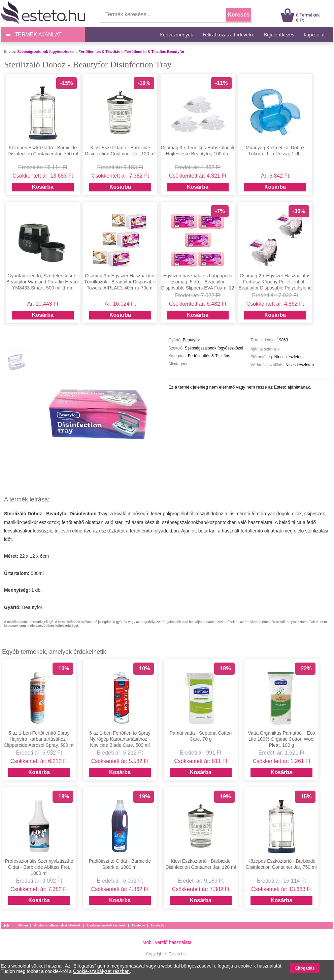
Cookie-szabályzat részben (101, 971)
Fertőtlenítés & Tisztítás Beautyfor (154, 52)
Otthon (23, 925)
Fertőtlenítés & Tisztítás (99, 52)
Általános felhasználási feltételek (57, 925)
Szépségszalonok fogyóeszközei (46, 52)
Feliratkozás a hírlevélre (229, 35)
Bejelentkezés (279, 35)
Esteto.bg (158, 925)
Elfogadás (305, 968)
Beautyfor (32, 607)
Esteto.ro (138, 925)
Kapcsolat (314, 35)
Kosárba (43, 187)
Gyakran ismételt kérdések (106, 925)
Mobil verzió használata (167, 942)
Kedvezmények (177, 35)
